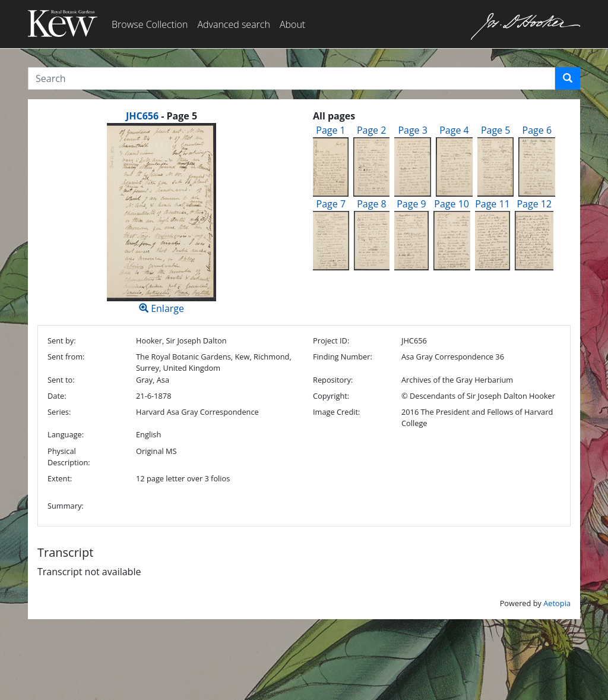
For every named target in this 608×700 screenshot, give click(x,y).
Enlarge (161, 219)
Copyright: (331, 396)
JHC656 (142, 116)
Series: (59, 412)
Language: (66, 434)
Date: (57, 396)
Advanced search (233, 24)
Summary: (66, 506)
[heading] (161, 116)
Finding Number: (343, 357)
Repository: (333, 380)
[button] (568, 78)
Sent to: (61, 380)
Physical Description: (69, 457)
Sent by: (62, 340)
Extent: (60, 478)
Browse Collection (150, 24)
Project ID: (331, 340)
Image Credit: (336, 412)
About (292, 24)
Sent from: (66, 357)
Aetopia (557, 603)
